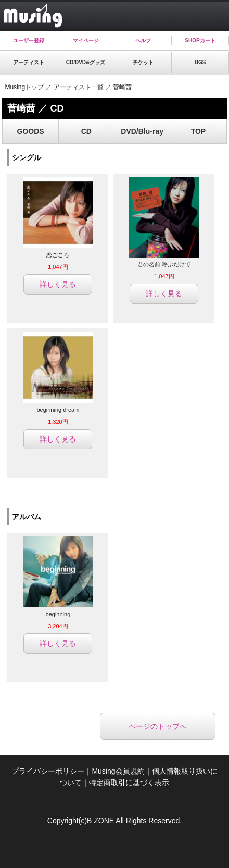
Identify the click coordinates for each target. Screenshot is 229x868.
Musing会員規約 (118, 771)
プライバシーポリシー (48, 771)
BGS (200, 62)
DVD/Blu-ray (142, 131)
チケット (143, 62)
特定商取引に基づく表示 (129, 783)
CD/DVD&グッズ (86, 62)
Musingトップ (24, 87)
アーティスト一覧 (79, 87)
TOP (199, 131)
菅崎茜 (122, 87)
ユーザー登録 (29, 40)
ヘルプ (143, 40)
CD (86, 131)
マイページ (86, 40)
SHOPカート (200, 40)
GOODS (30, 131)
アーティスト (29, 62)
